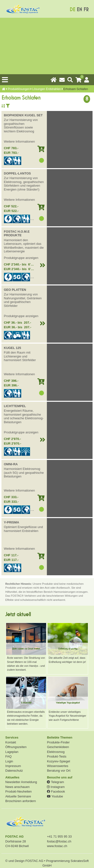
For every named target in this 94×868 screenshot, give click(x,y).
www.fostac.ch (57, 846)
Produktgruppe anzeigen (21, 258)
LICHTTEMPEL (15, 406)
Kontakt (11, 742)
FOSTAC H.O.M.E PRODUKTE (17, 233)
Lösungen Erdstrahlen (47, 89)
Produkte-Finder (58, 742)
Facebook (56, 791)
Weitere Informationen (19, 142)
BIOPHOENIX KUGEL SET (23, 115)
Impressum (13, 766)
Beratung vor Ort (59, 771)
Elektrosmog (56, 752)
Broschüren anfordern (21, 801)
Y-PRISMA (12, 522)
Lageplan (12, 752)
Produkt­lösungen (19, 89)
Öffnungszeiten (16, 747)
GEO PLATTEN (15, 290)
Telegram (55, 782)
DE (72, 10)
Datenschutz (14, 771)
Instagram (56, 787)
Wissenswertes (57, 766)
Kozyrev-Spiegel (58, 761)
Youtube (55, 796)
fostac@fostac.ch (59, 841)
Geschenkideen (58, 747)
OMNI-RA (11, 464)
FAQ (9, 756)
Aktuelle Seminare (18, 796)
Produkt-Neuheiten (19, 791)
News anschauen (17, 787)
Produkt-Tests (57, 756)
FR (86, 10)
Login (9, 761)
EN (79, 10)
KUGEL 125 (12, 348)
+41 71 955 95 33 (59, 836)
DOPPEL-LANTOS (17, 173)
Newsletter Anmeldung (21, 782)
